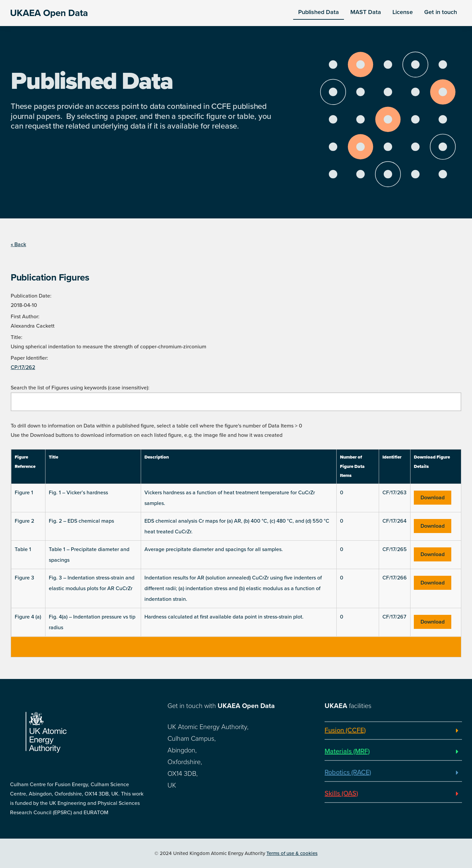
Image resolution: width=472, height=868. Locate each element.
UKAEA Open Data (49, 13)
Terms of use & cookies (292, 853)
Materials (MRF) (347, 751)
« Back (18, 244)
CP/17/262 (23, 367)
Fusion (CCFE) (345, 730)
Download (433, 498)
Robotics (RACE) (348, 772)
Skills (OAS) (341, 794)
